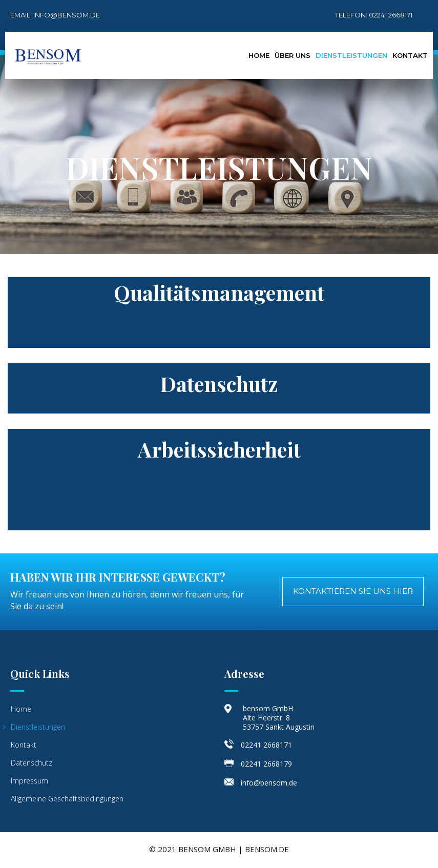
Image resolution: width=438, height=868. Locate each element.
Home (259, 55)
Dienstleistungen (351, 55)
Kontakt (410, 55)
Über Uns (293, 55)
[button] (353, 592)
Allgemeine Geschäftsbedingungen (67, 799)
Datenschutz (32, 763)
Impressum (29, 781)
